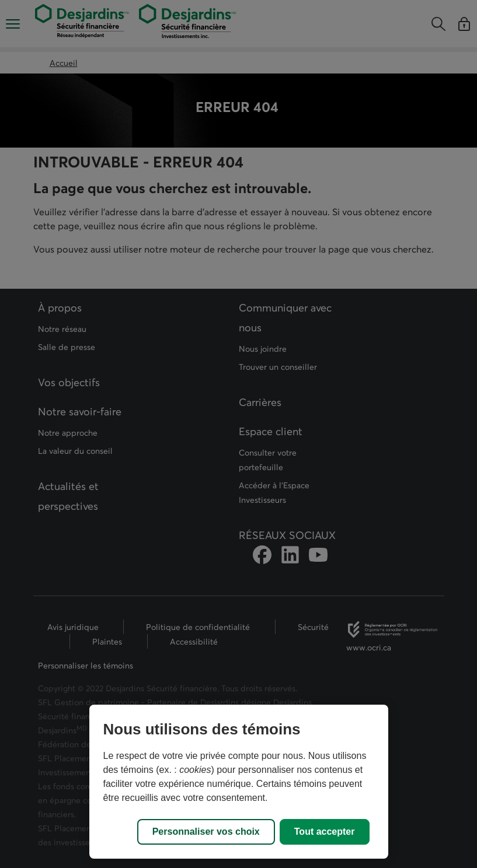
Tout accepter (325, 832)
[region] (239, 782)
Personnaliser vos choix (206, 832)
